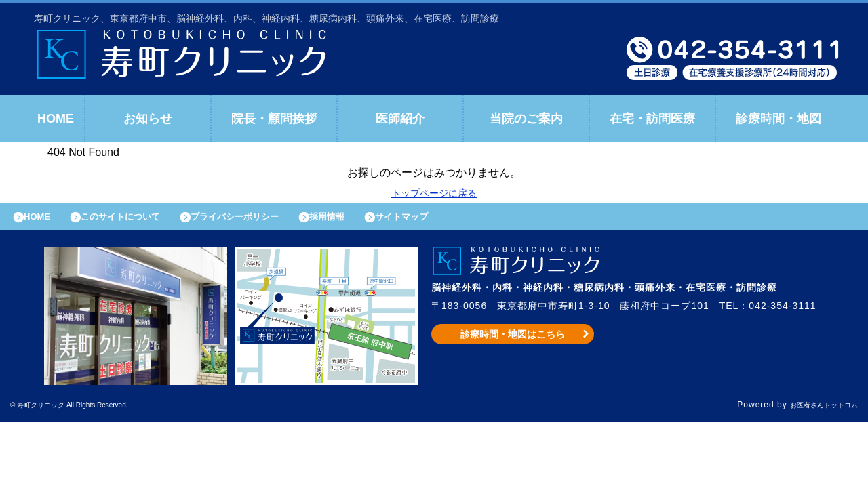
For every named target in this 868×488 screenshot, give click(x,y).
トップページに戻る (434, 193)
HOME (56, 119)
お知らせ (148, 119)
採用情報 (374, 220)
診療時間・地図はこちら (513, 341)
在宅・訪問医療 (652, 119)
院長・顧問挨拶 (274, 119)
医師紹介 (400, 119)
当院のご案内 (526, 119)
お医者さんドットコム (814, 412)
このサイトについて (138, 220)
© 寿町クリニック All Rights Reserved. (91, 412)
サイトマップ (458, 220)
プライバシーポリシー (269, 220)
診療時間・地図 (778, 119)
